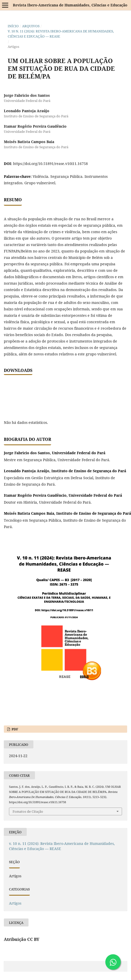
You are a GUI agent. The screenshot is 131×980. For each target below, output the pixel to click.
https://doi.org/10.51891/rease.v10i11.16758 (50, 164)
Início (13, 26)
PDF (15, 729)
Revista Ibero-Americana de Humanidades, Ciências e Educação (70, 5)
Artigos (15, 903)
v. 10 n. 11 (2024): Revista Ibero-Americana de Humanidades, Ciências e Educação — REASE (61, 34)
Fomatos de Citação (28, 811)
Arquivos (31, 26)
